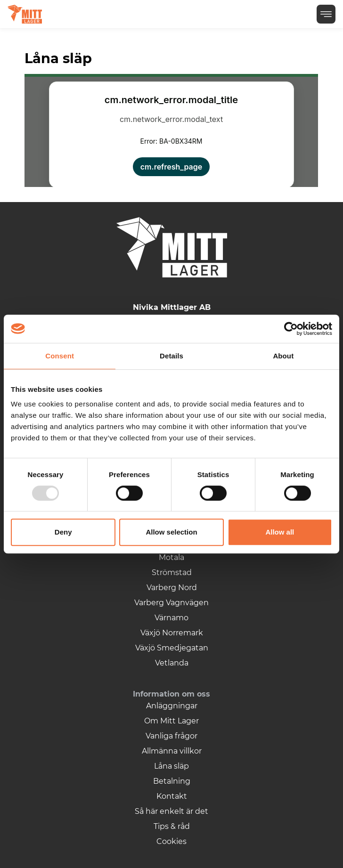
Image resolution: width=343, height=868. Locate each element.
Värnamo (171, 618)
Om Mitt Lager (171, 721)
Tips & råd (172, 826)
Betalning (172, 781)
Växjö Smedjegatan (172, 648)
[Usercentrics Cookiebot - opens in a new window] (291, 329)
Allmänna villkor (172, 751)
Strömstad (172, 572)
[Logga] (25, 14)
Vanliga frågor (171, 736)
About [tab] (283, 356)
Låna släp (171, 766)
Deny (63, 532)
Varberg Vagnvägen (171, 603)
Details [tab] (171, 356)
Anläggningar (172, 706)
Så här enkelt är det (171, 811)
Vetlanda (172, 663)
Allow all (280, 532)
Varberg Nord (172, 588)
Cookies (171, 841)
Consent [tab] (60, 356)
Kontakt (172, 796)
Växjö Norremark (172, 633)
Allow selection (171, 532)
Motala (171, 557)
